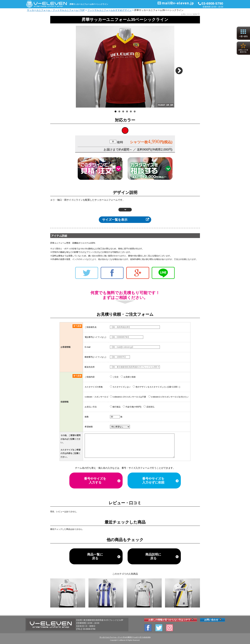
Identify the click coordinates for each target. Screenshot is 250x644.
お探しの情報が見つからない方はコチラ (169, 620)
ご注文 (114, 377)
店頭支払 (149, 407)
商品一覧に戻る (95, 556)
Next (180, 69)
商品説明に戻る (153, 556)
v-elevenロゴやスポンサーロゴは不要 (128, 397)
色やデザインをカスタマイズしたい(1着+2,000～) (156, 387)
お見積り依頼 (128, 377)
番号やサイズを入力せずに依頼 (153, 481)
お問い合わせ (211, 620)
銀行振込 (115, 407)
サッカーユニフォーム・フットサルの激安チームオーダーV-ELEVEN (125, 637)
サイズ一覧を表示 (115, 220)
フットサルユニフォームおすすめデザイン (109, 10)
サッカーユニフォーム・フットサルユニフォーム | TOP (56, 10)
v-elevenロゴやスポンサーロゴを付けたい (168, 397)
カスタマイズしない (120, 387)
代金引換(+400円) (132, 407)
